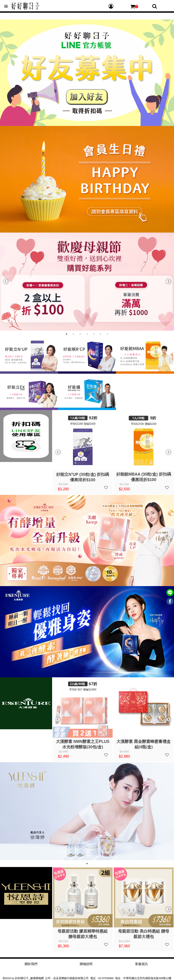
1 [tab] (67, 334)
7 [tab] (107, 334)
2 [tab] (73, 334)
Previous (6, 282)
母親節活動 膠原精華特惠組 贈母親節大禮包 (144, 934)
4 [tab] (87, 334)
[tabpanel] (87, 282)
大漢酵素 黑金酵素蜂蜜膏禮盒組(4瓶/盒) (83, 744)
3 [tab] (80, 334)
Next (168, 282)
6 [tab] (101, 334)
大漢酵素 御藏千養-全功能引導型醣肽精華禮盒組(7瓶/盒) (144, 744)
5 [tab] (94, 334)
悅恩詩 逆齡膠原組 (83, 931)
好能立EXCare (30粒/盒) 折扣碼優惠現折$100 (144, 477)
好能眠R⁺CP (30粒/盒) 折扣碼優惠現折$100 (83, 477)
